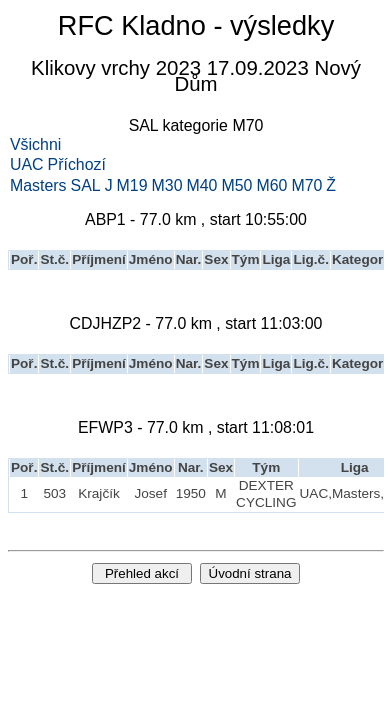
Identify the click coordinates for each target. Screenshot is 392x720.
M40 (202, 186)
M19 (132, 186)
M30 (167, 186)
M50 (236, 186)
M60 (271, 186)
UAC (27, 165)
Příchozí (77, 165)
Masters (38, 186)
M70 (306, 186)
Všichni (35, 145)
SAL (86, 186)
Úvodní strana (250, 573)
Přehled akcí (142, 573)
